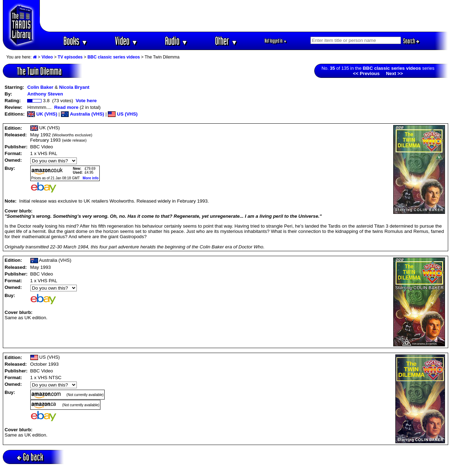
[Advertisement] (244, 16)
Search (411, 41)
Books (76, 41)
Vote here (86, 101)
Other (226, 41)
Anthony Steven (45, 94)
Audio (176, 41)
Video (126, 41)
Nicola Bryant (74, 87)
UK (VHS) (42, 114)
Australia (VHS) (82, 114)
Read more (66, 107)
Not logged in (276, 41)
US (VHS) (123, 114)
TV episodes (70, 57)
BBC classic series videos (114, 57)
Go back (30, 457)
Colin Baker (40, 87)
